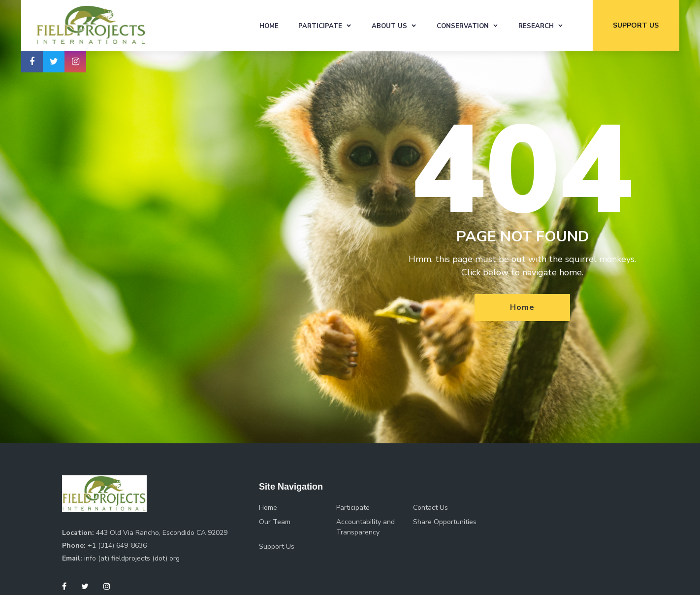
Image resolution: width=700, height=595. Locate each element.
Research (536, 26)
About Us (389, 26)
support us (636, 25)
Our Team (275, 522)
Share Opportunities (445, 522)
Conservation (463, 26)
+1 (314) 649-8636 (117, 545)
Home (269, 26)
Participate (320, 26)
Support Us (277, 546)
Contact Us (430, 508)
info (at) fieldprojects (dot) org (132, 558)
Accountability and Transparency (366, 527)
